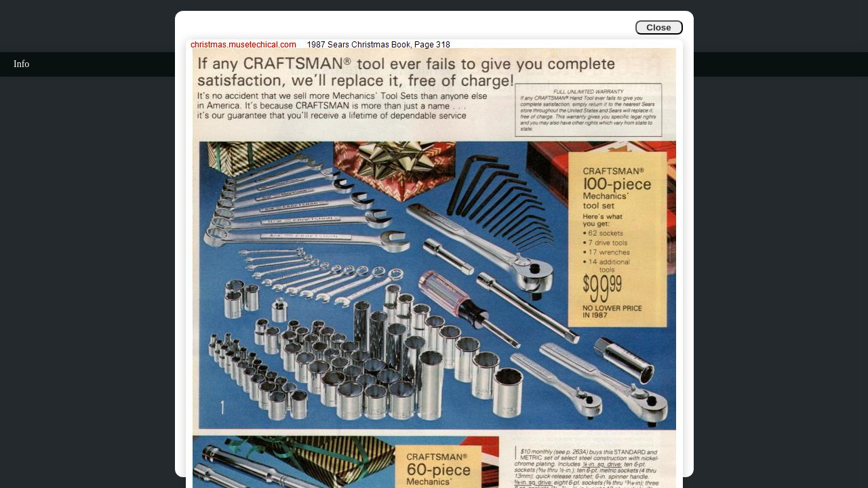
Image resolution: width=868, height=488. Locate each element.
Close (658, 27)
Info (21, 64)
